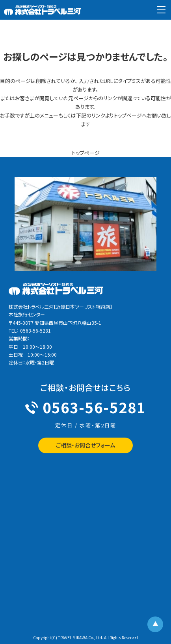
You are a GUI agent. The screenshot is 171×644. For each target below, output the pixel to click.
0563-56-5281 (85, 407)
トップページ (86, 153)
